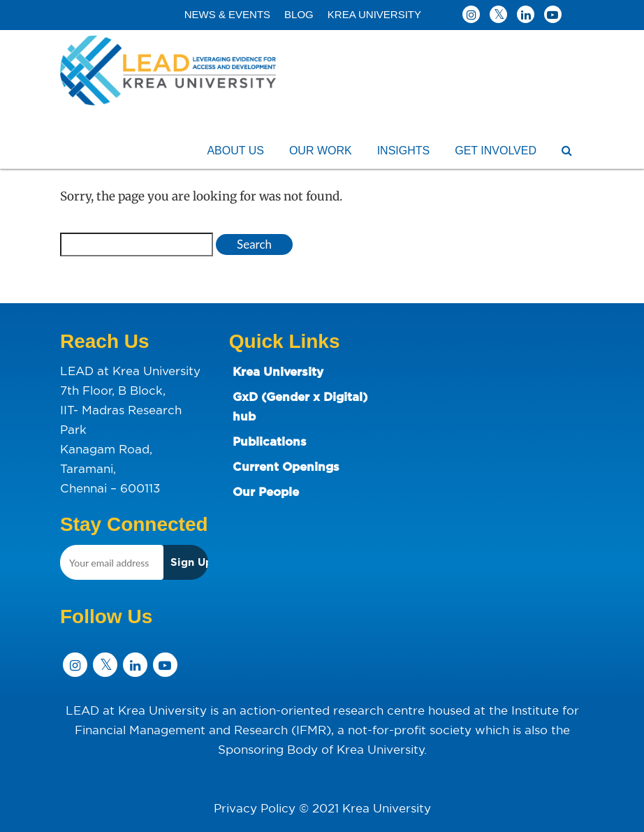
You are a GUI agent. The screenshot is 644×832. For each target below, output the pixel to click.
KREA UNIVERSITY (374, 14)
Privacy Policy (255, 808)
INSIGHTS (404, 151)
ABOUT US (235, 151)
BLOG (299, 14)
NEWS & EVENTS (227, 14)
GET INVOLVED (496, 151)
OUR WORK (321, 151)
